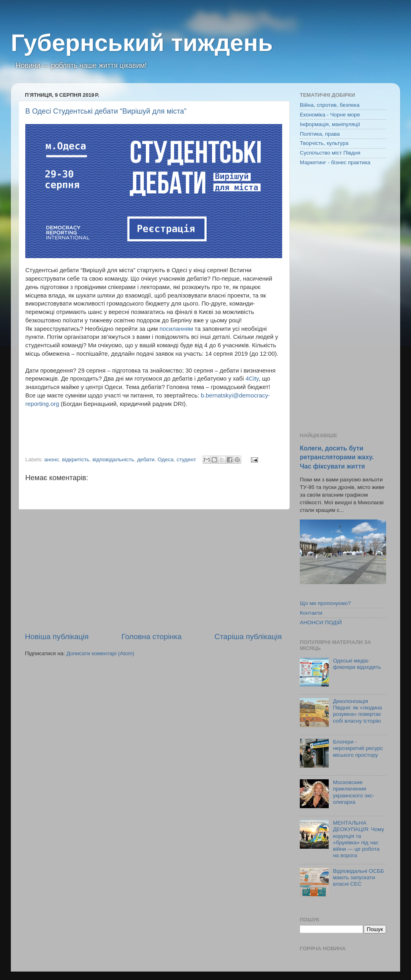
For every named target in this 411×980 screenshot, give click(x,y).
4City (252, 379)
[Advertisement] (153, 570)
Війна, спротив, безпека (330, 105)
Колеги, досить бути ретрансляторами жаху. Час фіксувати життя (337, 457)
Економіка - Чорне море (330, 115)
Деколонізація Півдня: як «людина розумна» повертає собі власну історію (357, 711)
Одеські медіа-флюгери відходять (357, 664)
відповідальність (113, 459)
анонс (52, 459)
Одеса (166, 459)
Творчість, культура (324, 143)
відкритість (76, 459)
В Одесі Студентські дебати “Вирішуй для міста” (106, 111)
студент (186, 459)
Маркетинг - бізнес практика (335, 162)
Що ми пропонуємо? (325, 603)
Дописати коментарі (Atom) (100, 653)
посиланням (176, 329)
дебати (146, 459)
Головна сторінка (152, 637)
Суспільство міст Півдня (330, 153)
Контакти (311, 613)
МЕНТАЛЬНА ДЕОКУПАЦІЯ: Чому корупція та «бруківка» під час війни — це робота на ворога (358, 839)
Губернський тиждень (142, 43)
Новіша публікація (57, 637)
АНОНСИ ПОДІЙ (321, 622)
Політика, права (320, 134)
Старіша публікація (248, 637)
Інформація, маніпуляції (330, 124)
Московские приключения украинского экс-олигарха (353, 792)
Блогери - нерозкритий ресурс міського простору (358, 748)
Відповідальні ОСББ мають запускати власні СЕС (358, 877)
